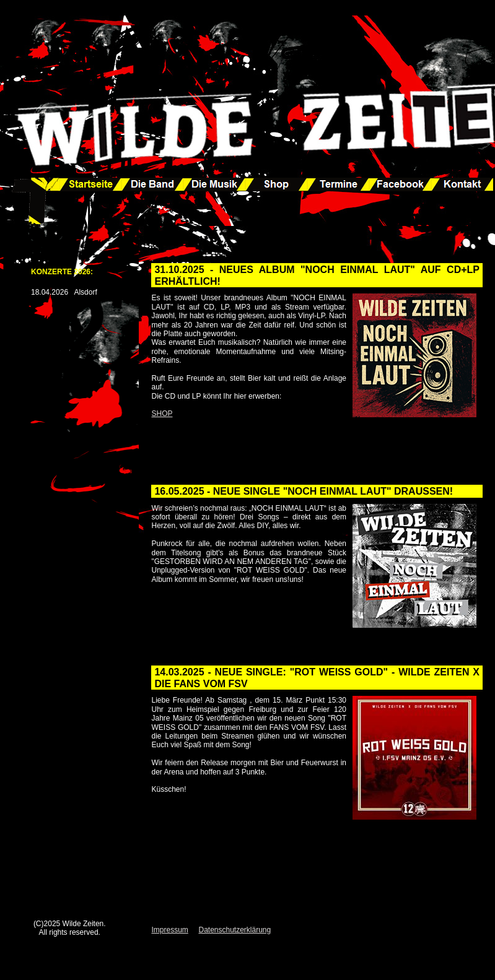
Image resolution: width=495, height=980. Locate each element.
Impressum (169, 930)
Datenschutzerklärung (234, 930)
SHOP (162, 414)
